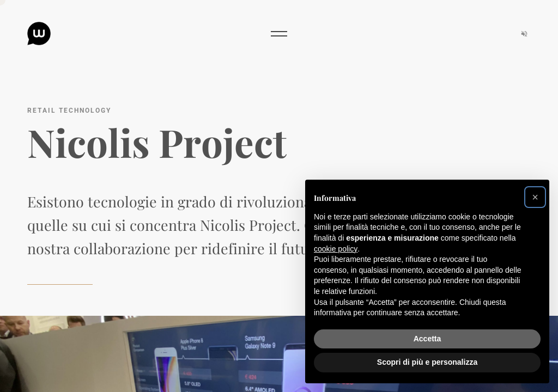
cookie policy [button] (336, 249)
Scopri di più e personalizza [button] (427, 362)
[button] (535, 197)
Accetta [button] (427, 339)
